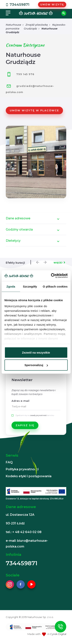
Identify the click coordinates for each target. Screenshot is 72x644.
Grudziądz (30, 29)
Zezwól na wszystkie (36, 352)
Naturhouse (13, 25)
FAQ (9, 462)
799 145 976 (20, 74)
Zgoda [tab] (11, 286)
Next (44, 261)
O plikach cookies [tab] (55, 286)
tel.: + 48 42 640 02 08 (24, 532)
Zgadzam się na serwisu (35, 415)
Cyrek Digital (58, 634)
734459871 (17, 5)
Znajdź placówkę (37, 25)
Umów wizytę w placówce (34, 110)
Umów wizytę (52, 5)
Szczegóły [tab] (30, 286)
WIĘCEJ (58, 263)
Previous (37, 261)
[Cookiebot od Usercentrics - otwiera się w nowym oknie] (51, 276)
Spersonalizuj (36, 365)
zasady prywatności (38, 415)
